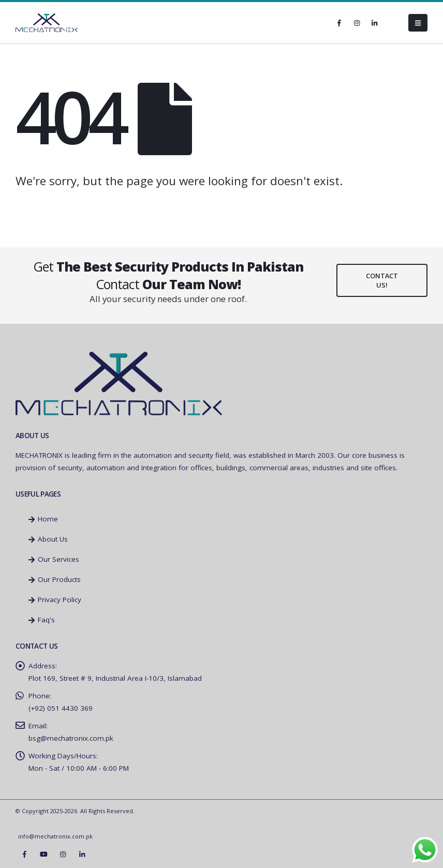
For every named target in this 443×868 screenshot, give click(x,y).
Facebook (24, 854)
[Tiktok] (392, 23)
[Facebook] (339, 23)
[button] (418, 23)
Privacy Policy (55, 600)
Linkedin (82, 854)
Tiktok (101, 854)
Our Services (54, 559)
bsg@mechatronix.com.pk (71, 738)
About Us (48, 539)
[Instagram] (357, 23)
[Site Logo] (47, 23)
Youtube (43, 854)
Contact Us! (382, 280)
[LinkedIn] (374, 23)
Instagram (63, 854)
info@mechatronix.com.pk (55, 836)
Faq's (42, 620)
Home (43, 519)
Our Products (55, 579)
